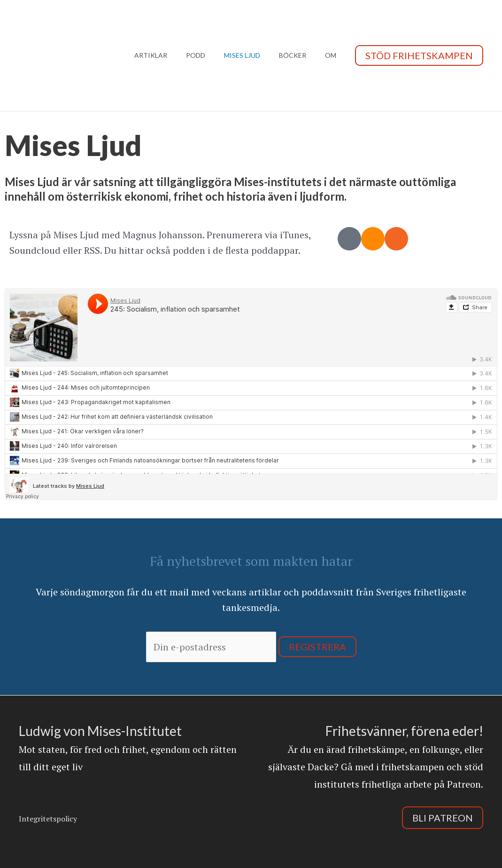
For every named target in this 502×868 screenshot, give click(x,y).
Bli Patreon (443, 818)
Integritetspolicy (48, 819)
